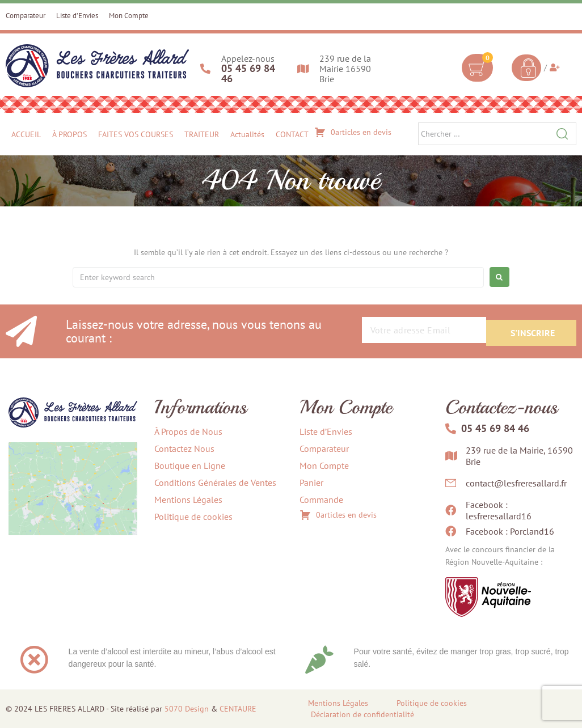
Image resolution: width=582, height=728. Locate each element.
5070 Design (187, 709)
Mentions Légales (338, 703)
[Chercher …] (497, 134)
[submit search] (562, 134)
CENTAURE (238, 709)
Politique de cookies (432, 703)
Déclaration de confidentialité (362, 714)
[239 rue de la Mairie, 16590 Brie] (73, 516)
